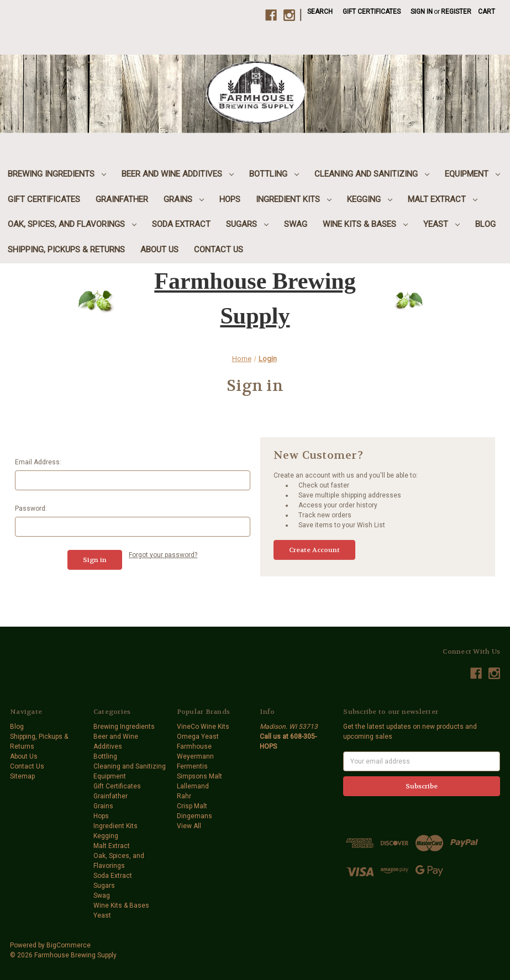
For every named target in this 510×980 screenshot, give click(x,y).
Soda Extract (181, 224)
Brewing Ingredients (57, 174)
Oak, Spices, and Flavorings (72, 224)
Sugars (247, 224)
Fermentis (192, 766)
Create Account (314, 550)
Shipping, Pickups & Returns (66, 250)
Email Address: (38, 462)
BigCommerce (69, 945)
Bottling (274, 174)
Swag (296, 224)
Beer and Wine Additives (178, 174)
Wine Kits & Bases (365, 224)
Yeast (441, 224)
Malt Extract (443, 199)
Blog (485, 224)
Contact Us (219, 250)
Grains (184, 199)
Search (320, 12)
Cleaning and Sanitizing (372, 174)
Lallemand (193, 786)
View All (189, 826)
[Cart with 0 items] (487, 12)
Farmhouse (194, 746)
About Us (159, 250)
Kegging (370, 199)
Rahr (184, 796)
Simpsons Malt (199, 776)
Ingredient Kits (294, 199)
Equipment (472, 174)
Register (456, 12)
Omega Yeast (198, 737)
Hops (230, 199)
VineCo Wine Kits (203, 727)
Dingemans (194, 816)
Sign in (422, 12)
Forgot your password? (163, 555)
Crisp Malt (192, 806)
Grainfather (122, 199)
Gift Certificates (372, 12)
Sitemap (22, 776)
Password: (31, 508)
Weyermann (195, 756)
